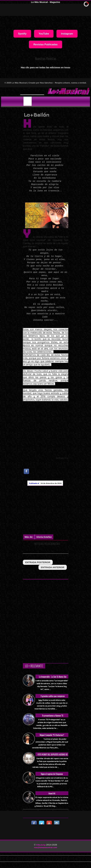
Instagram (67, 34)
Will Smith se (30, 92)
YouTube (44, 34)
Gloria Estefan (44, 537)
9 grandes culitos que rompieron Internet (53, 698)
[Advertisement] (57, 510)
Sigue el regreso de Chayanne (52, 774)
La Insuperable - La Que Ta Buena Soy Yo (53, 678)
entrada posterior (38, 562)
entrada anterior (53, 567)
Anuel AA (52, 793)
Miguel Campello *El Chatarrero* (52, 735)
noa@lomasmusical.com (45, 847)
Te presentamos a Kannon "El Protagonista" (53, 717)
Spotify (22, 34)
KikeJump (41, 845)
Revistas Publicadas (46, 44)
